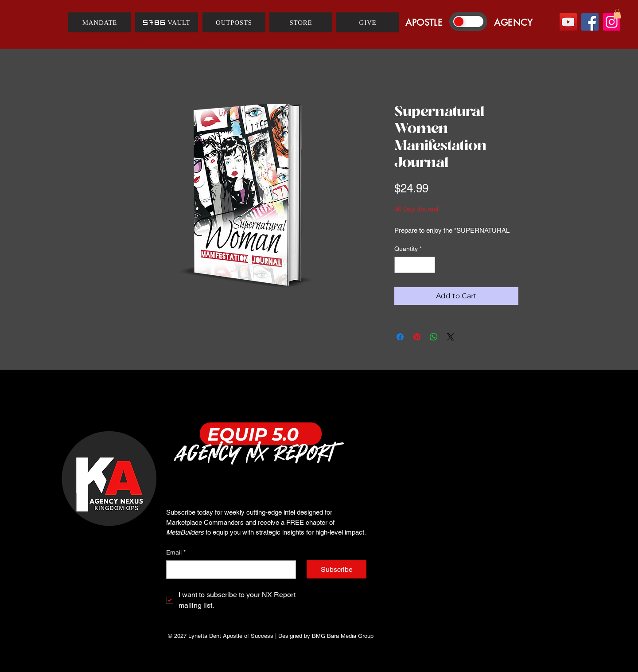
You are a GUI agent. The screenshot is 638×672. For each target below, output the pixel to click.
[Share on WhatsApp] (434, 337)
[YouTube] (568, 22)
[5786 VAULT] (167, 22)
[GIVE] (368, 22)
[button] (617, 14)
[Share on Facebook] (400, 337)
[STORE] (301, 22)
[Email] (228, 570)
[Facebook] (590, 22)
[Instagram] (612, 22)
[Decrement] (401, 265)
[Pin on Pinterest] (417, 337)
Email (176, 553)
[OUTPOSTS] (234, 22)
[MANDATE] (100, 22)
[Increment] (428, 265)
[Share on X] (451, 337)
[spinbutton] (415, 265)
